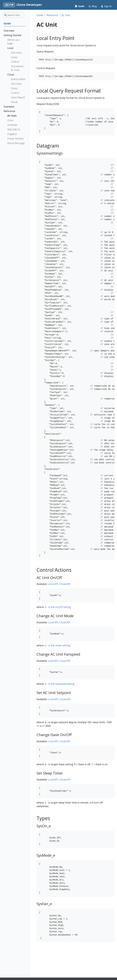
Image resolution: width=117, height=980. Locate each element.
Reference (52, 15)
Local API (53, 584)
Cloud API (65, 584)
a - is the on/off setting (58, 607)
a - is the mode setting (58, 645)
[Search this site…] (13, 15)
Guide (40, 15)
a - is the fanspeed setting (60, 684)
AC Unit (66, 15)
